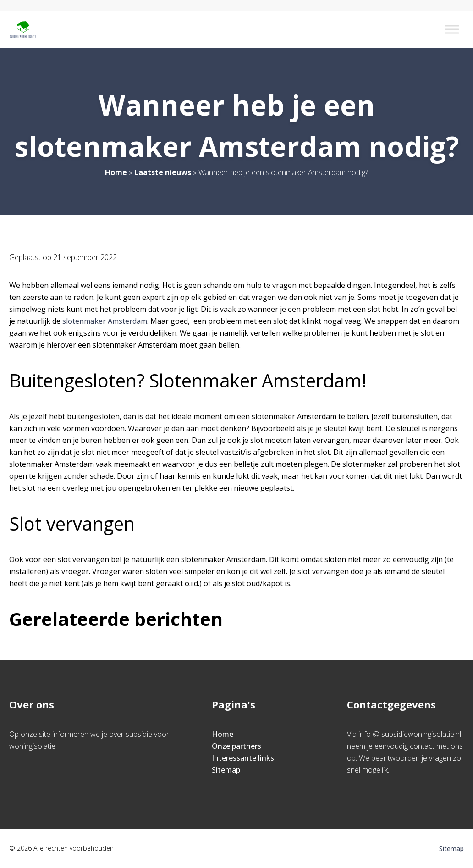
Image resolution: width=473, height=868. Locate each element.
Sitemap (226, 770)
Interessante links (243, 758)
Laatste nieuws (163, 172)
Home (116, 172)
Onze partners (236, 746)
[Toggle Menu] (452, 29)
